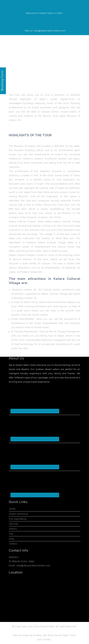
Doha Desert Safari (45, 626)
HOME (12, 509)
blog (12, 539)
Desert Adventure (19, 514)
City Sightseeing (18, 519)
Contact (13, 544)
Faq (11, 534)
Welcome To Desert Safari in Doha (44, 13)
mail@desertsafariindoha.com (33, 566)
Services (14, 524)
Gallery (13, 529)
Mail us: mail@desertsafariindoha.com (45, 31)
